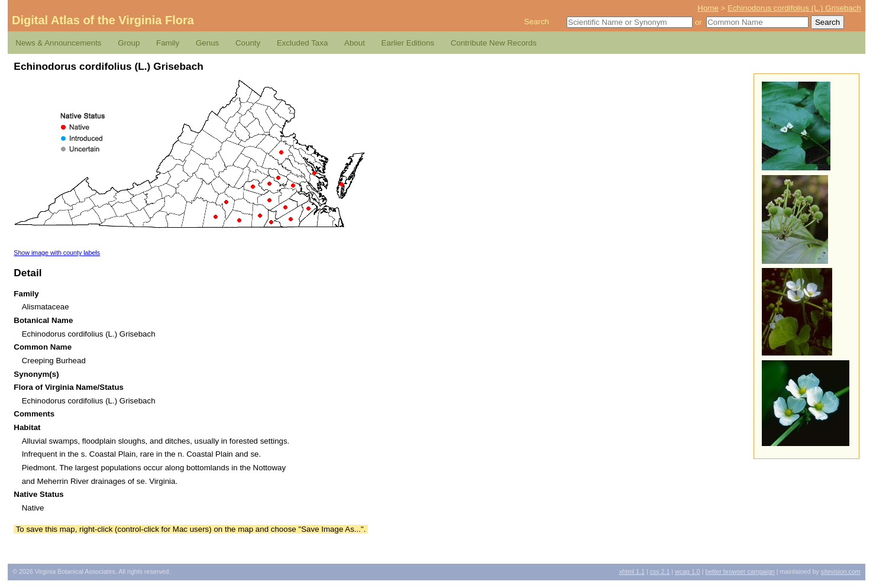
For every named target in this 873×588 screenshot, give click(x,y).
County (248, 43)
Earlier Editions (408, 43)
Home (708, 8)
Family (168, 43)
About (355, 43)
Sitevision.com (841, 571)
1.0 (688, 571)
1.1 (632, 571)
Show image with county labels (57, 253)
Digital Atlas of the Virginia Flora (103, 20)
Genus (207, 43)
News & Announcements (58, 43)
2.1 (660, 571)
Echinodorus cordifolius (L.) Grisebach (794, 8)
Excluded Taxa (302, 43)
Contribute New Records (494, 43)
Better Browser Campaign (740, 571)
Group (129, 43)
